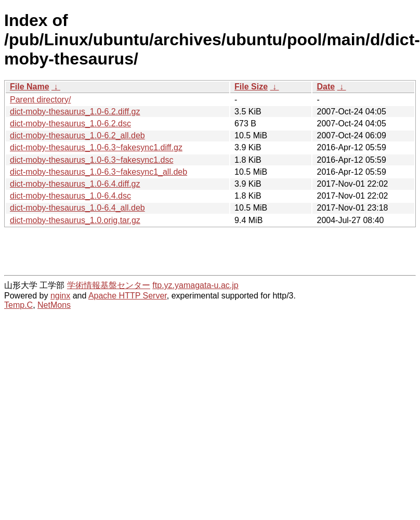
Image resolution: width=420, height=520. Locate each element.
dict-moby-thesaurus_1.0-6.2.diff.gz (75, 112)
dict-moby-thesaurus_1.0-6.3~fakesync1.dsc (91, 160)
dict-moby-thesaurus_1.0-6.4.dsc (70, 196)
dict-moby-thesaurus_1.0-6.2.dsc (70, 123)
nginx (60, 296)
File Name (30, 87)
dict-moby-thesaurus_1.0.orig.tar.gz (75, 220)
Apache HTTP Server (128, 296)
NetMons (54, 305)
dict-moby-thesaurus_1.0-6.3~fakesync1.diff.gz (96, 147)
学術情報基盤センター (109, 285)
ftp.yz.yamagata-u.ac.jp (195, 285)
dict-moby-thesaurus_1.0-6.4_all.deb (77, 208)
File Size (251, 87)
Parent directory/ (40, 100)
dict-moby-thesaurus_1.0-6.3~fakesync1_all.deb (99, 172)
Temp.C (18, 305)
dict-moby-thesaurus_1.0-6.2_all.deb (77, 135)
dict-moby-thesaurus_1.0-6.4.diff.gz (75, 184)
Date (326, 87)
